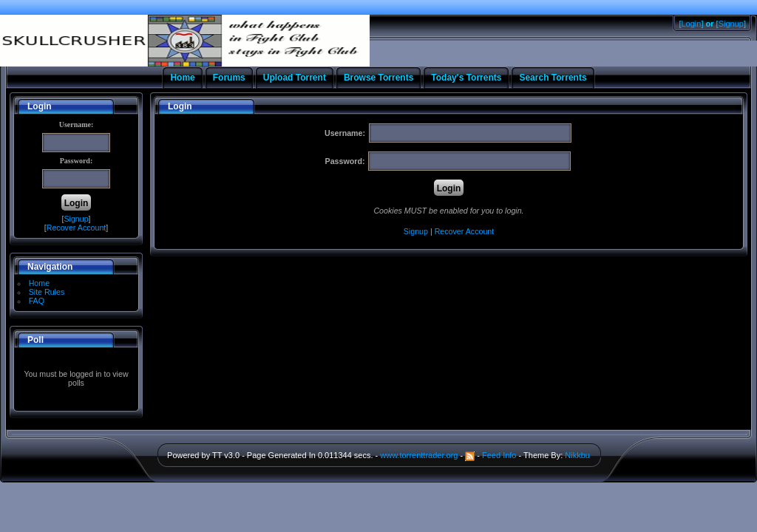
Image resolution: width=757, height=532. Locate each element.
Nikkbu (577, 455)
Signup (731, 24)
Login (692, 24)
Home (39, 283)
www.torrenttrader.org (419, 455)
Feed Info (499, 455)
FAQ (37, 301)
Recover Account (77, 228)
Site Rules (47, 292)
